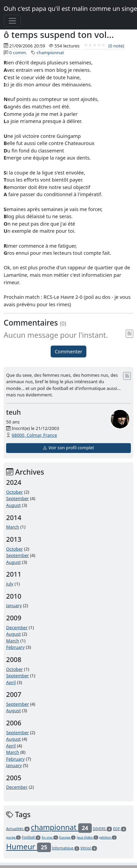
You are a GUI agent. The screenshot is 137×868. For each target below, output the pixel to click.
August (13, 505)
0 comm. (18, 53)
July (10, 584)
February (15, 647)
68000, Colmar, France (34, 435)
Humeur (29, 846)
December (17, 627)
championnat (50, 53)
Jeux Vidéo (88, 837)
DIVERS (102, 829)
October (14, 492)
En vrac (50, 837)
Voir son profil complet (68, 448)
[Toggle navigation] (12, 21)
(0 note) (104, 46)
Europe (67, 837)
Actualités (18, 829)
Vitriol (89, 848)
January (14, 605)
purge (13, 837)
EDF (120, 829)
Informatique (66, 848)
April (11, 682)
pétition (108, 837)
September (18, 498)
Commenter (68, 352)
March (13, 527)
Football (31, 837)
